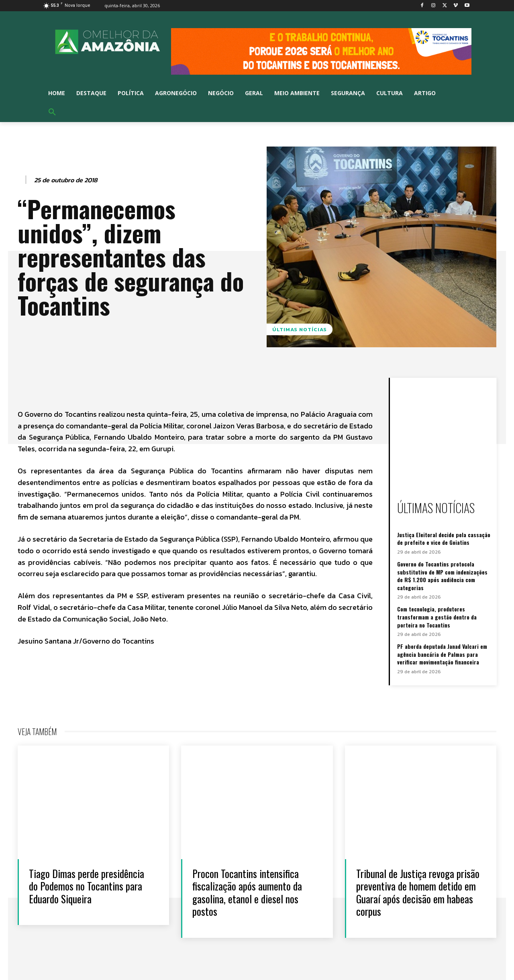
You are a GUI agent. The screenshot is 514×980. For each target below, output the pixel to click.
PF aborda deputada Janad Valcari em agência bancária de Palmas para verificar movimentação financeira (442, 654)
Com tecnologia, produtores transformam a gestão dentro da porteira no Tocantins (437, 617)
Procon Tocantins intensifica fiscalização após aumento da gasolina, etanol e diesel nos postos (248, 892)
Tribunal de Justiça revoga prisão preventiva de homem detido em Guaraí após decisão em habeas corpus (418, 892)
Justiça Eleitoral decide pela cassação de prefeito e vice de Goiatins (444, 539)
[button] (52, 112)
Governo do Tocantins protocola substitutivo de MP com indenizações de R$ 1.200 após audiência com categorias (442, 576)
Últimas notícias (300, 329)
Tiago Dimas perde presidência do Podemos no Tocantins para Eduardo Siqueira (87, 886)
